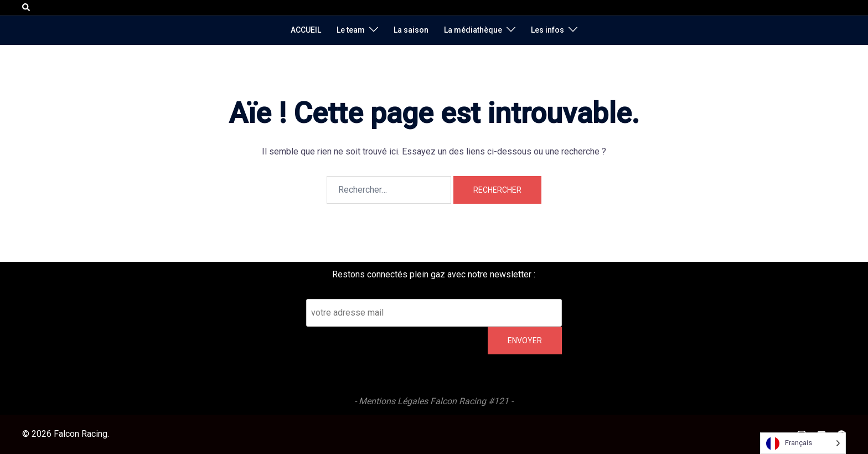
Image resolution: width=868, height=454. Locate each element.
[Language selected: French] (803, 443)
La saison (411, 30)
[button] (27, 7)
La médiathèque (473, 30)
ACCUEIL (306, 30)
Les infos (547, 30)
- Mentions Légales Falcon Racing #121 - (434, 401)
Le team (351, 30)
